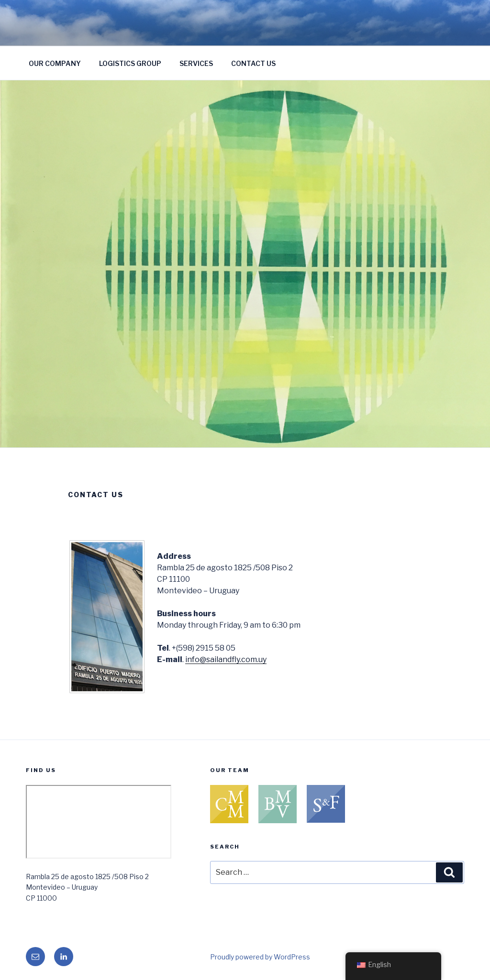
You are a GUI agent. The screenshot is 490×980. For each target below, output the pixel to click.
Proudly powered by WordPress (260, 957)
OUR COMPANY (55, 63)
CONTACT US (253, 63)
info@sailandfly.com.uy (226, 659)
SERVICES (196, 63)
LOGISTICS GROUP (130, 63)
